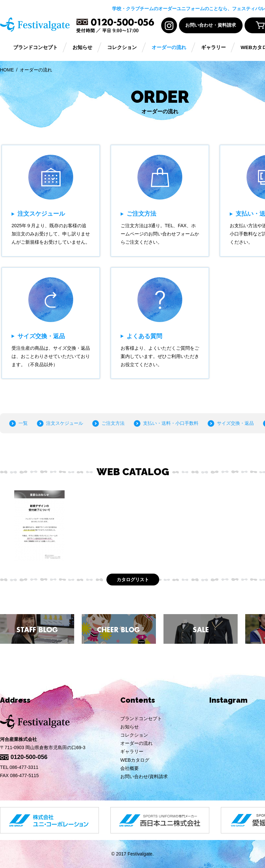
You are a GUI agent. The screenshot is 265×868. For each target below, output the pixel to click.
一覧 (23, 423)
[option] (39, 526)
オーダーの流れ (169, 48)
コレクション (122, 48)
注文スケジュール (65, 423)
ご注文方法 (113, 423)
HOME (7, 70)
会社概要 (130, 768)
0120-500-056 (29, 757)
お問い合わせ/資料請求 (144, 776)
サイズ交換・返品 (235, 423)
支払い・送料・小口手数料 (171, 423)
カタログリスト (133, 580)
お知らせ (82, 48)
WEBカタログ (135, 760)
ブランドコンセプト (35, 48)
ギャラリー (213, 48)
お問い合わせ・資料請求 (211, 25)
